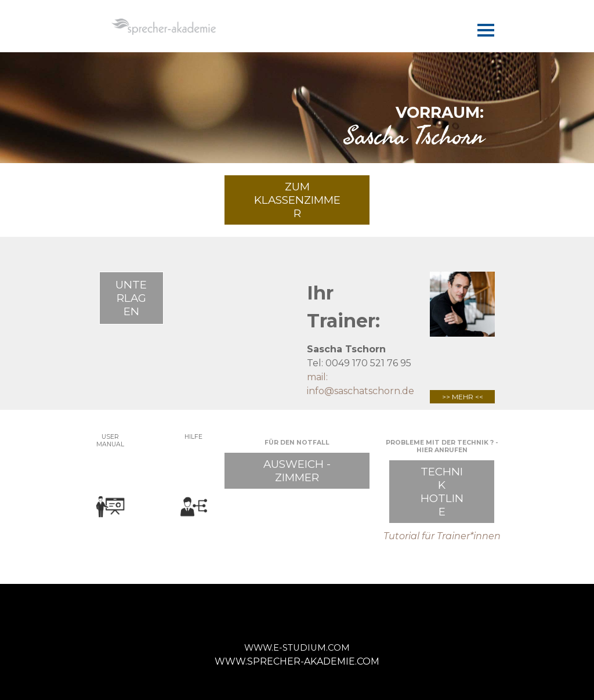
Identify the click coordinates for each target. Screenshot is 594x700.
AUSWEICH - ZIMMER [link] (297, 471)
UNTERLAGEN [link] (131, 298)
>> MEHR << (463, 397)
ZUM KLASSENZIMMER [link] (297, 200)
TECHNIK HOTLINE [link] (442, 492)
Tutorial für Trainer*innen (442, 536)
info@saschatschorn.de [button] (361, 391)
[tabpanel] (297, 122)
